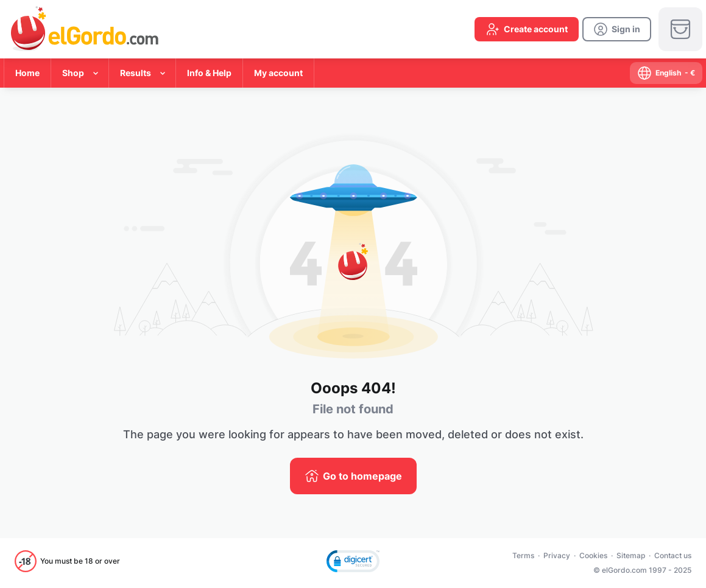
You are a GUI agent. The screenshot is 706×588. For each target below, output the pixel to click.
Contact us (673, 555)
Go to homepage (362, 476)
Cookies (593, 555)
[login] (617, 29)
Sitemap (631, 555)
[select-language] (666, 73)
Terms (523, 555)
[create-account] (527, 29)
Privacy (557, 555)
